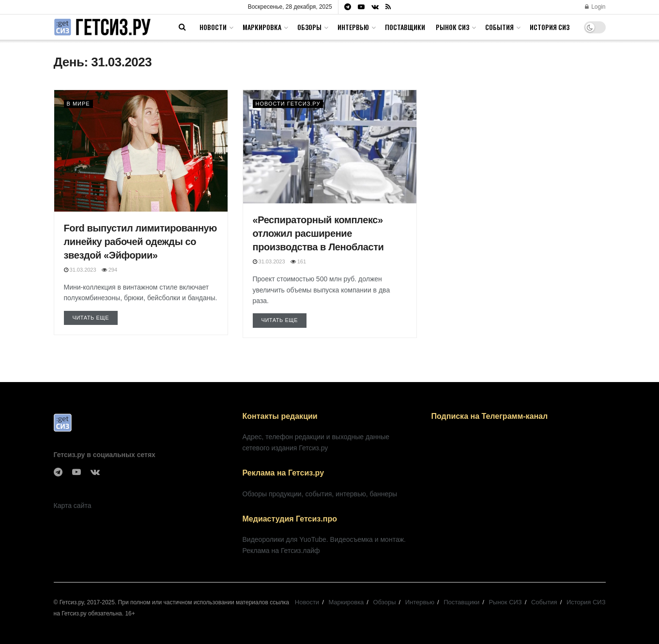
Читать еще (95, 317)
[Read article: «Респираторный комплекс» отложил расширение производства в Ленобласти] (330, 147)
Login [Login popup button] (595, 7)
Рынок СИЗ (452, 27)
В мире (78, 104)
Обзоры (309, 27)
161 (298, 261)
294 (109, 270)
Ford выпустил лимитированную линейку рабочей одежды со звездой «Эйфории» (140, 242)
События (499, 27)
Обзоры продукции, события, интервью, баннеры (320, 494)
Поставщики (405, 27)
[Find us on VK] (95, 472)
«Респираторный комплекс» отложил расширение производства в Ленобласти (318, 233)
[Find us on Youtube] (77, 472)
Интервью (353, 27)
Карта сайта (73, 506)
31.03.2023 (80, 270)
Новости (213, 27)
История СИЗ (550, 27)
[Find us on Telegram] (58, 472)
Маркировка (262, 27)
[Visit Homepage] (102, 27)
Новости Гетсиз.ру (288, 104)
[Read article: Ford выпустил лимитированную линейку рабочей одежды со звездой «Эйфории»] (141, 151)
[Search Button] (182, 27)
